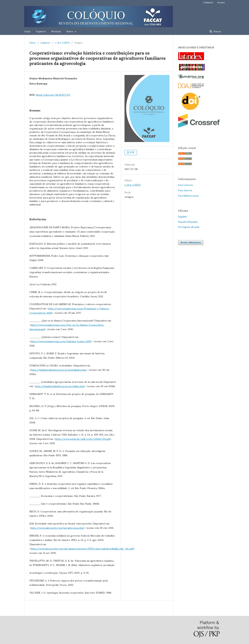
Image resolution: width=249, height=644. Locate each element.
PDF (132, 152)
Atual (27, 31)
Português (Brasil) (189, 227)
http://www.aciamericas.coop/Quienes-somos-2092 (61, 341)
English (182, 217)
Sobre (70, 31)
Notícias (56, 31)
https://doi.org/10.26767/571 (53, 95)
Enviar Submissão (191, 242)
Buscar (217, 31)
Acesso (221, 3)
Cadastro (208, 3)
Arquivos (41, 31)
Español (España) (188, 222)
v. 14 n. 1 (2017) (62, 43)
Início (33, 43)
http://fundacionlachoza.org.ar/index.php (60, 386)
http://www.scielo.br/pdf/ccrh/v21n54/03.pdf (83, 439)
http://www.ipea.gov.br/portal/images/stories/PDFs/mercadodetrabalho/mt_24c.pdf (82, 549)
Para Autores (185, 190)
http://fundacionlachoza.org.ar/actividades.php (58, 370)
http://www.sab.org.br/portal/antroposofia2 (57, 528)
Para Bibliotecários (188, 196)
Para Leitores (186, 185)
